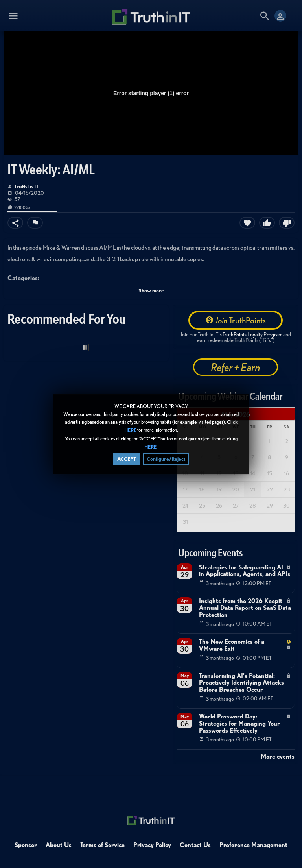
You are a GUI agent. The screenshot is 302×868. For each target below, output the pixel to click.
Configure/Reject (166, 459)
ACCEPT (127, 459)
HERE (130, 431)
